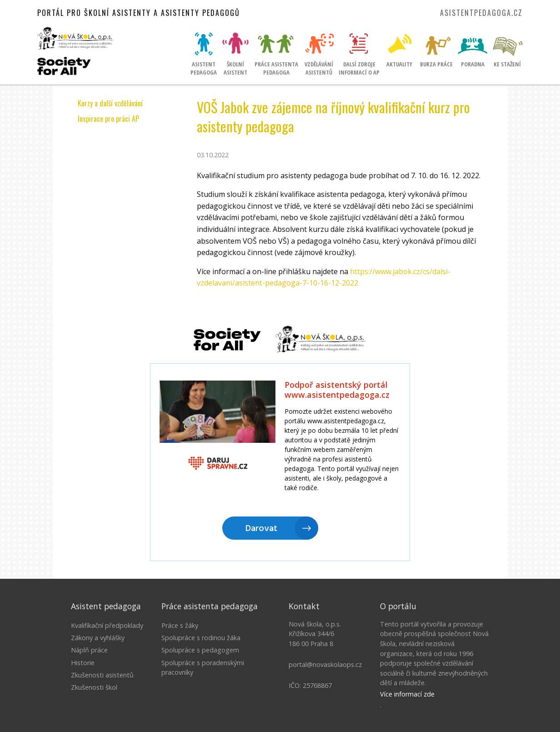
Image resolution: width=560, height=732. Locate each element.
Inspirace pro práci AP (108, 119)
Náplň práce (89, 650)
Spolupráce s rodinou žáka (201, 638)
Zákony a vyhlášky (98, 638)
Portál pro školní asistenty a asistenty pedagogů (139, 13)
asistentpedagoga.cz (481, 13)
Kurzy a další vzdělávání (110, 103)
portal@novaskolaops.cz (325, 664)
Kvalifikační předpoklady (107, 625)
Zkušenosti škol (94, 687)
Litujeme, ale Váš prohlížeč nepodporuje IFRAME (280, 463)
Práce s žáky (180, 625)
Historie (83, 663)
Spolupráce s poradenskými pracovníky (203, 668)
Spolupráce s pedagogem (200, 650)
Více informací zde (407, 694)
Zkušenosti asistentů (102, 675)
